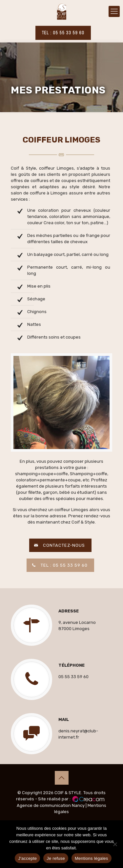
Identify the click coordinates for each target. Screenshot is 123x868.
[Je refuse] (115, 844)
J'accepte (27, 858)
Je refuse (56, 858)
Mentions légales (92, 858)
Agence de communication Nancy (51, 805)
